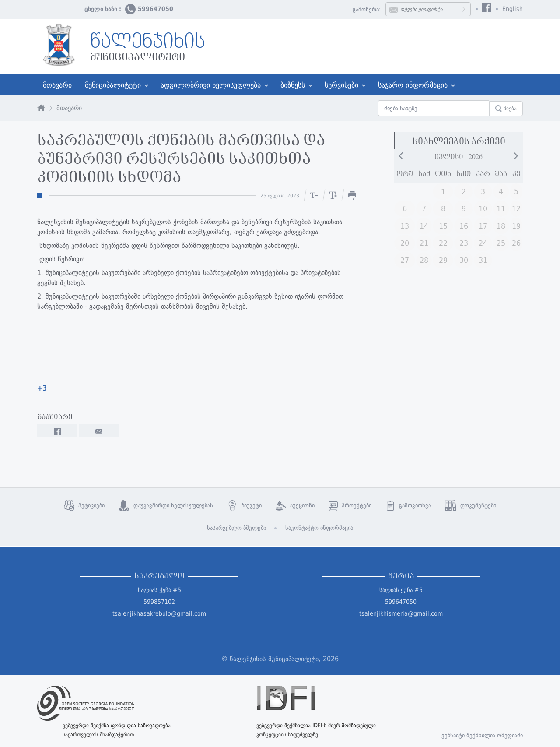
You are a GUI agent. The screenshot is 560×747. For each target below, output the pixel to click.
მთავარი (57, 85)
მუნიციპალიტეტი (116, 85)
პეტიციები (84, 504)
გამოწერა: (367, 9)
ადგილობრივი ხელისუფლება (213, 85)
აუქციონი (295, 504)
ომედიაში (510, 734)
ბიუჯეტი (244, 504)
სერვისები (342, 85)
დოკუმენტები (471, 504)
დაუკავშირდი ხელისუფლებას (166, 504)
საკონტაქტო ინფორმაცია (319, 527)
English (513, 9)
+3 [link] (42, 388)
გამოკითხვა (408, 504)
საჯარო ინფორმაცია (412, 85)
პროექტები (350, 504)
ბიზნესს (294, 85)
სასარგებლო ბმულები (236, 527)
